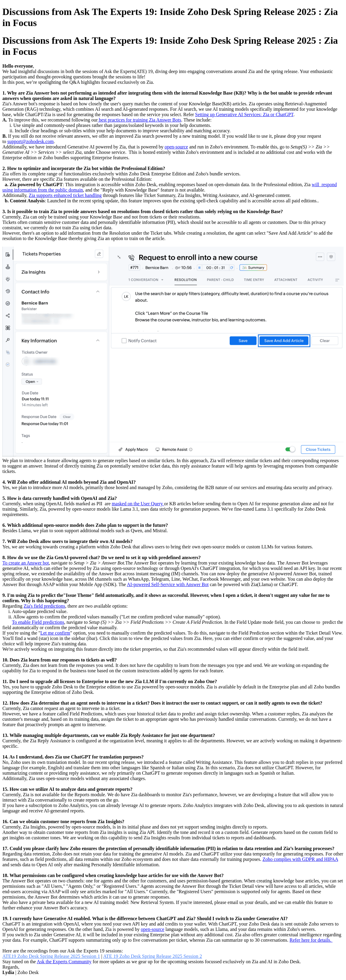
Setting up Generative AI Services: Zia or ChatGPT (244, 114)
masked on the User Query (138, 504)
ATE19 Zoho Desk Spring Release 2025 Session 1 (51, 956)
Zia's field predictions (44, 606)
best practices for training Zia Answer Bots (139, 120)
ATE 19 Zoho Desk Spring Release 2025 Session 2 (152, 956)
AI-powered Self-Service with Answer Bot (168, 584)
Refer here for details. (311, 940)
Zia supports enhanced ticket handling (65, 195)
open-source (176, 147)
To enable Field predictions (38, 622)
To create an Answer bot (26, 563)
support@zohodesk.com (30, 141)
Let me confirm (55, 633)
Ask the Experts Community (64, 962)
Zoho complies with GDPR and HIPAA (300, 859)
